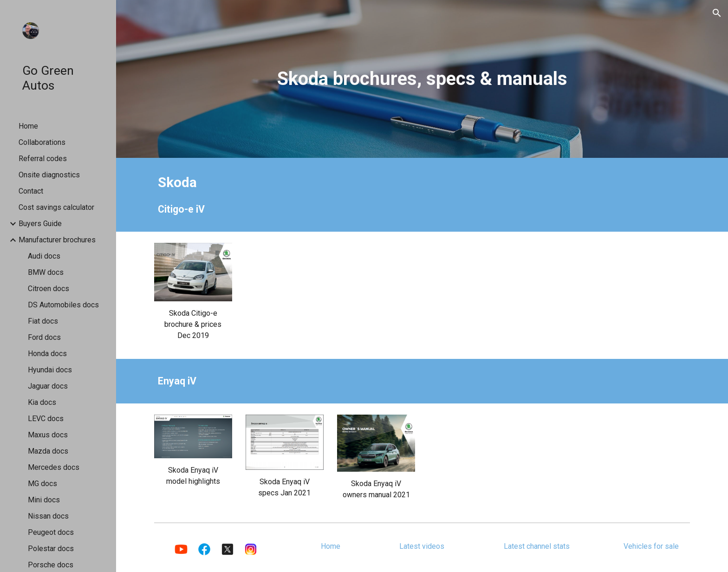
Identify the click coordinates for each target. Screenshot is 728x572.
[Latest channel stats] (536, 546)
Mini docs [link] (44, 500)
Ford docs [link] (44, 337)
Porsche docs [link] (51, 565)
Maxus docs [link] (48, 435)
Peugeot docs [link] (51, 532)
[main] (422, 79)
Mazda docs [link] (48, 451)
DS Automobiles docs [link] (63, 305)
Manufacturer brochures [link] (57, 240)
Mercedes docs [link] (54, 467)
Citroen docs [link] (49, 289)
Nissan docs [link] (48, 516)
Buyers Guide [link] (40, 224)
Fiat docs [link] (43, 321)
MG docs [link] (42, 484)
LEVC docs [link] (46, 419)
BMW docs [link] (46, 272)
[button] (717, 13)
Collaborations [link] (42, 142)
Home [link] (28, 126)
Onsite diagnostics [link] (49, 175)
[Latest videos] (422, 546)
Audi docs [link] (44, 256)
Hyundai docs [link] (50, 370)
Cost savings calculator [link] (56, 207)
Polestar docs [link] (51, 549)
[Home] (331, 546)
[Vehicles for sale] (651, 546)
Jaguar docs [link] (48, 386)
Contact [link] (31, 191)
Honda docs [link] (47, 354)
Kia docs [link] (42, 402)
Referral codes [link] (43, 159)
